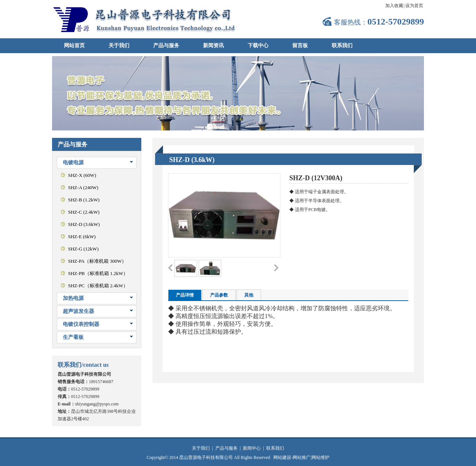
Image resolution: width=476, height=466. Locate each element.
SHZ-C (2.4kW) (84, 212)
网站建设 (282, 457)
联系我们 (342, 46)
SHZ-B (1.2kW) (84, 200)
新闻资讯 (213, 46)
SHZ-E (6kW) (82, 237)
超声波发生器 (78, 311)
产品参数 (219, 295)
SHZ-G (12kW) (83, 249)
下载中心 (258, 46)
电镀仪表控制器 (81, 324)
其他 (249, 295)
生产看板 (73, 337)
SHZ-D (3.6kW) (84, 224)
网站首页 (74, 46)
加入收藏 (394, 6)
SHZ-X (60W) (82, 175)
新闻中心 (252, 448)
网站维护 (321, 457)
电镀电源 (73, 163)
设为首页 (414, 6)
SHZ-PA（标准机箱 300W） (97, 261)
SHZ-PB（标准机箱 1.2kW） (98, 273)
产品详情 (185, 295)
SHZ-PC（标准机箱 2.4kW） (98, 286)
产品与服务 (166, 46)
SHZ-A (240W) (83, 187)
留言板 (300, 46)
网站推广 (302, 457)
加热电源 (73, 298)
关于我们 (119, 46)
